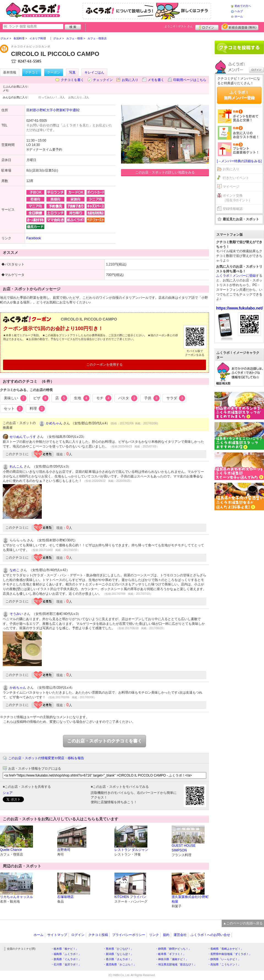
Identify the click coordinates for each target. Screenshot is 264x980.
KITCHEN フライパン (130, 897)
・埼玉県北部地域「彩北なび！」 (176, 964)
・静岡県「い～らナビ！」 (224, 959)
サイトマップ (57, 935)
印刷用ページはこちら (190, 80)
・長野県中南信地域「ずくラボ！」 (230, 954)
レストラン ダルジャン (131, 850)
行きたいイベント (236, 178)
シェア (8, 793)
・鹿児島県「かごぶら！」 (120, 964)
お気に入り (130, 80)
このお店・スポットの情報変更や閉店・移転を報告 (46, 758)
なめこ (15, 570)
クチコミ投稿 (98, 935)
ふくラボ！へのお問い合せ (210, 935)
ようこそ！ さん (179, 26)
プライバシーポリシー (129, 935)
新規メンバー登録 (240, 27)
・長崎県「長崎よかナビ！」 (226, 949)
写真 (72, 72)
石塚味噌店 (65, 897)
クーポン (54, 72)
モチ (104, 398)
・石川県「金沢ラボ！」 (66, 964)
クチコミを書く (72, 80)
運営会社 (180, 935)
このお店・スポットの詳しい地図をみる (165, 172)
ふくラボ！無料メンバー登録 (239, 95)
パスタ (128, 398)
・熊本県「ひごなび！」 (118, 949)
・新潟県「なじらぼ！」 (118, 954)
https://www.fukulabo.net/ (240, 308)
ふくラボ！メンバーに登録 (236, 276)
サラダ (176, 398)
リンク (154, 935)
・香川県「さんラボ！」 (118, 959)
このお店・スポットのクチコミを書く (105, 741)
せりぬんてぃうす (23, 437)
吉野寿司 (64, 850)
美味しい (15, 398)
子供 (152, 398)
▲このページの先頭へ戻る (243, 923)
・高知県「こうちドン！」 (224, 964)
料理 (37, 409)
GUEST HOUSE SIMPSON (184, 848)
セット (13, 409)
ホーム (239, 16)
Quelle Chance (11, 850)
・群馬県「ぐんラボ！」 (66, 959)
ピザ (41, 398)
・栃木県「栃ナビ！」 (65, 949)
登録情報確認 (233, 209)
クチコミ (32, 72)
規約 (166, 935)
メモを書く (156, 80)
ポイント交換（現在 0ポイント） (237, 198)
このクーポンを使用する (105, 365)
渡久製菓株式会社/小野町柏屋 (190, 899)
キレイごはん (94, 72)
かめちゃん (54, 423)
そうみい (16, 614)
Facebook (34, 238)
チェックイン (103, 80)
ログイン (207, 27)
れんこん (16, 466)
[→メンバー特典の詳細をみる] (239, 161)
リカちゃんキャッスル (16, 897)
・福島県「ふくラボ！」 (66, 954)
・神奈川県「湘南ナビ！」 (172, 959)
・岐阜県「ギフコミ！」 (170, 954)
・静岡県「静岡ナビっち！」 (173, 949)
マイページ (231, 187)
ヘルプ (239, 11)
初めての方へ (243, 6)
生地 (82, 398)
